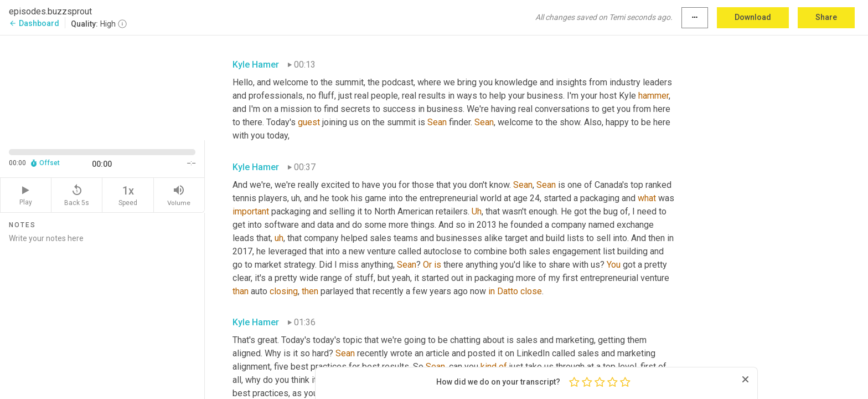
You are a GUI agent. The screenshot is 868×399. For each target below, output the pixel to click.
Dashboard (34, 23)
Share (826, 17)
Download (753, 17)
